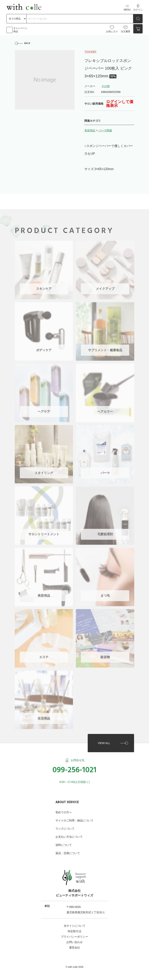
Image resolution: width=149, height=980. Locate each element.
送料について (64, 844)
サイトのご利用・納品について (74, 819)
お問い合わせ (74, 941)
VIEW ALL (104, 742)
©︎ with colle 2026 (74, 966)
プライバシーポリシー (74, 935)
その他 (106, 86)
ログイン (138, 8)
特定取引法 (74, 930)
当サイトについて (74, 924)
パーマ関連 (105, 131)
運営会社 (74, 946)
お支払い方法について (69, 835)
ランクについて (65, 827)
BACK (27, 43)
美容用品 (90, 131)
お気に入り (112, 29)
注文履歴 (126, 29)
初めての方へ (64, 811)
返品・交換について (68, 852)
